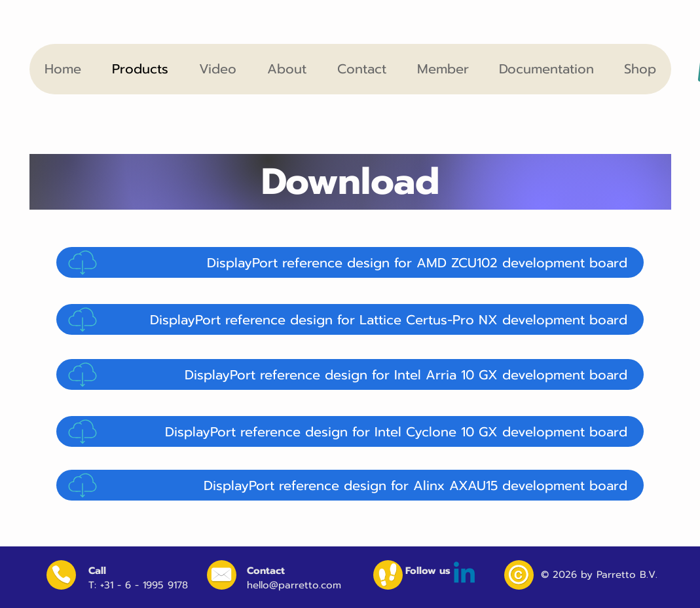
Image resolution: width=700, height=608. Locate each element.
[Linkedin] (464, 575)
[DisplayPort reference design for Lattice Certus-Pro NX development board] (350, 319)
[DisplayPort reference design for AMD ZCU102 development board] (350, 262)
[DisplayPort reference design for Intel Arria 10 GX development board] (350, 374)
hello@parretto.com (294, 585)
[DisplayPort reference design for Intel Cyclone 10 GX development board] (350, 431)
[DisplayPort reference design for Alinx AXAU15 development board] (350, 485)
